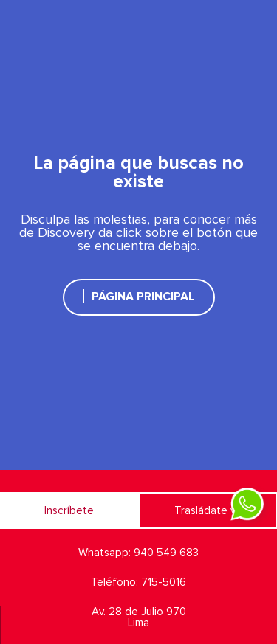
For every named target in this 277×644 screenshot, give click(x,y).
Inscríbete (69, 511)
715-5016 (164, 582)
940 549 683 (166, 553)
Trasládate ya (208, 511)
